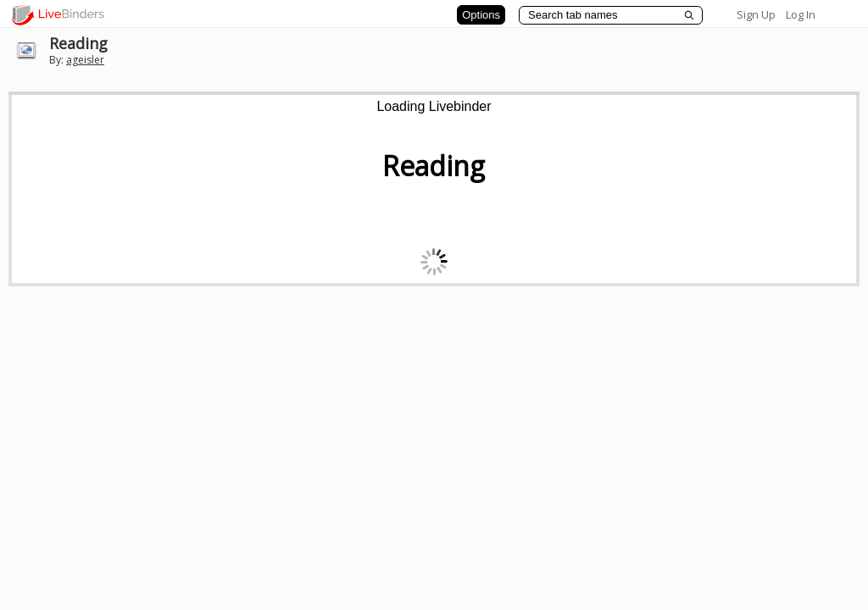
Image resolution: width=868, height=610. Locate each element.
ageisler (85, 60)
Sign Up (756, 14)
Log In (801, 14)
